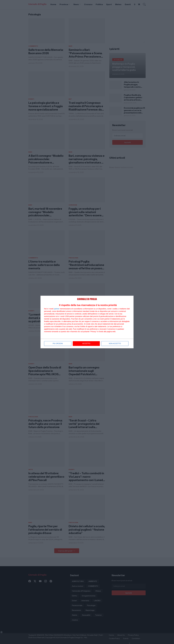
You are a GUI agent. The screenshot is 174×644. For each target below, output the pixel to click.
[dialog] (87, 322)
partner (57, 309)
